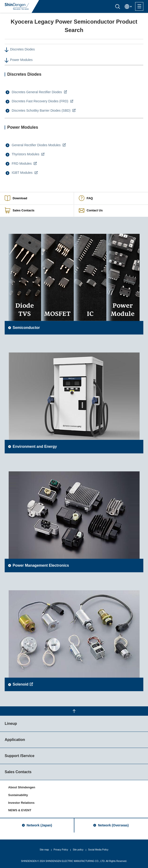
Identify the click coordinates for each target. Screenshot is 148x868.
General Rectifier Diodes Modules (37, 145)
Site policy (78, 850)
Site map (44, 850)
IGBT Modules (23, 173)
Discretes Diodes (22, 49)
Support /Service (20, 756)
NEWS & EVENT (20, 810)
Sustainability (18, 795)
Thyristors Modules (26, 154)
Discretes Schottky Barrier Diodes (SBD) (42, 110)
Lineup (11, 724)
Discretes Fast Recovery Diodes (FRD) (40, 101)
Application (15, 740)
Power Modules (21, 60)
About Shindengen (22, 787)
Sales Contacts (18, 772)
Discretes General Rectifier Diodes (37, 92)
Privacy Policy (61, 850)
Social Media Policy (98, 850)
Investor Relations (21, 803)
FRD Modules (22, 164)
